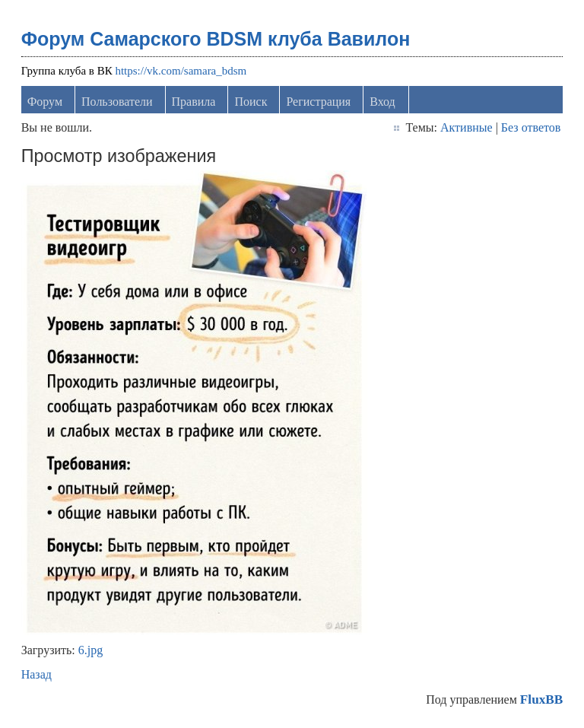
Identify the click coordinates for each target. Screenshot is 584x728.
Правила (194, 102)
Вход (382, 102)
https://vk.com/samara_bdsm (181, 71)
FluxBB (541, 699)
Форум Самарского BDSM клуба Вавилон (216, 39)
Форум (45, 102)
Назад (36, 674)
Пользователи (117, 102)
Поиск (251, 102)
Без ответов (531, 127)
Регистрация (318, 102)
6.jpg (90, 650)
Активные (467, 127)
